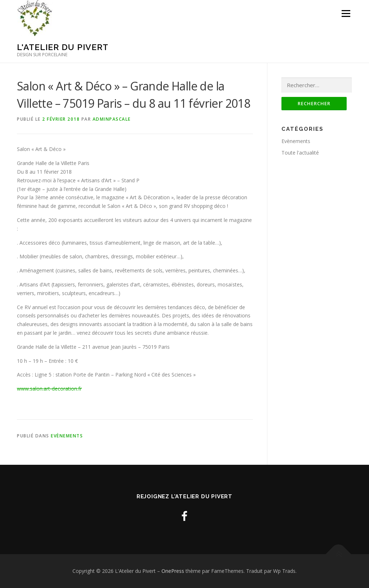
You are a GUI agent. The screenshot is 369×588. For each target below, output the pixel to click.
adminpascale (112, 119)
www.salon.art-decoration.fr (49, 389)
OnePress (173, 571)
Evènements (67, 436)
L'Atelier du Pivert (63, 47)
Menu (346, 14)
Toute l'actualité (300, 153)
